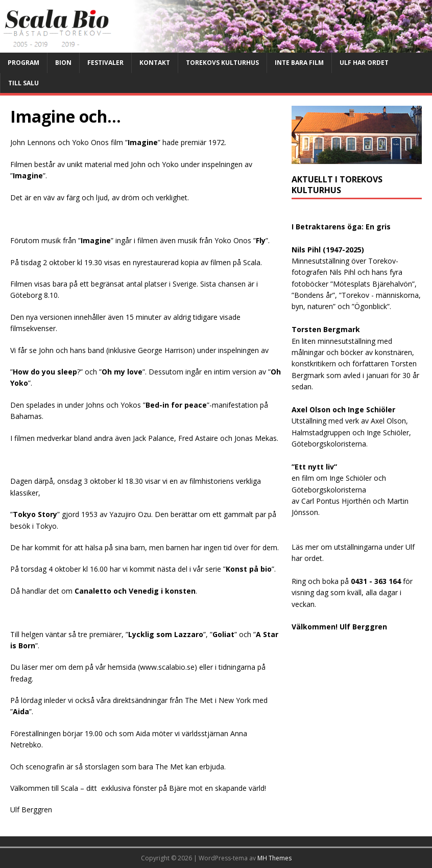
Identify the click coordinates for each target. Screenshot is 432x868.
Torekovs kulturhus (222, 63)
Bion (63, 63)
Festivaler (105, 63)
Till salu (23, 83)
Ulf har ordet (364, 63)
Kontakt (155, 63)
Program (23, 63)
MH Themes (274, 858)
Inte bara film (299, 63)
